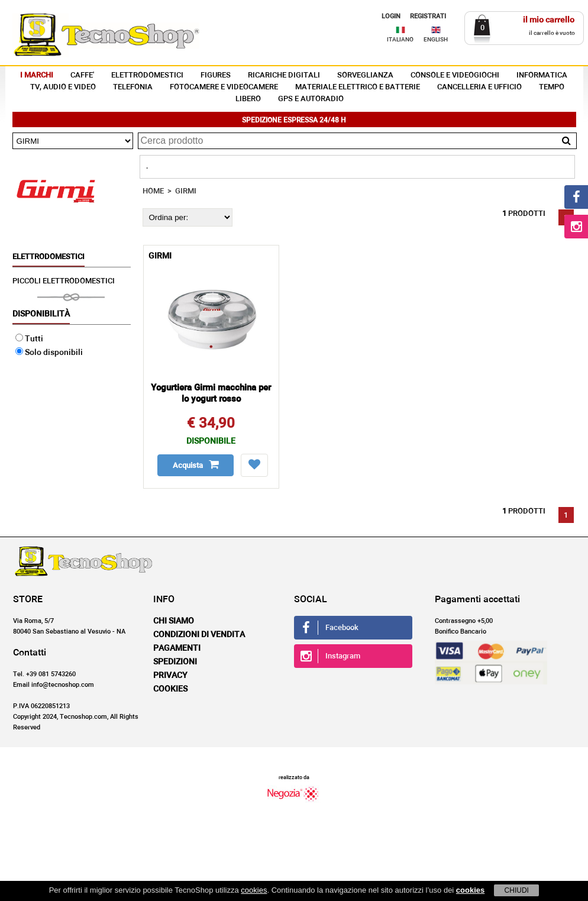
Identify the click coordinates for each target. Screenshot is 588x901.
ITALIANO (400, 40)
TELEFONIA (133, 87)
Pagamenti (177, 648)
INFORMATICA (542, 75)
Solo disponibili (49, 353)
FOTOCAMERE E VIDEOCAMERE (224, 87)
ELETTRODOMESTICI (147, 75)
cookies (254, 890)
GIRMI (186, 191)
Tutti (29, 339)
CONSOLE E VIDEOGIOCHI (455, 75)
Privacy (170, 676)
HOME (153, 191)
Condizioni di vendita (199, 635)
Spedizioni (175, 662)
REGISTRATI (428, 16)
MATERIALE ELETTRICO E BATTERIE (358, 87)
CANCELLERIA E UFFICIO (479, 87)
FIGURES (216, 75)
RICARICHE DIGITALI (284, 75)
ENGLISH (436, 40)
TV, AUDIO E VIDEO (63, 87)
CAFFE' (82, 75)
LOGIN (391, 16)
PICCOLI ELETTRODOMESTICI (64, 281)
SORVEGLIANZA (365, 75)
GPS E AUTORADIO (311, 99)
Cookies (170, 689)
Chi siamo (174, 621)
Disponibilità (41, 314)
